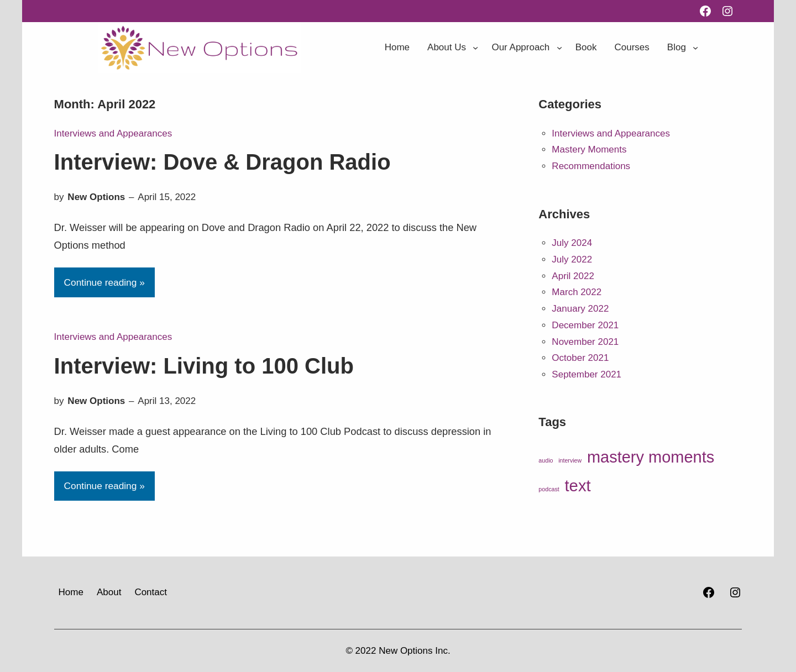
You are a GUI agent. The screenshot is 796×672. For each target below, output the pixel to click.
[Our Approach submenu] (559, 48)
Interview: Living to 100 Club (204, 366)
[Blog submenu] (695, 48)
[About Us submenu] (475, 48)
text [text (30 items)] (577, 485)
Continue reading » (104, 282)
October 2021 (580, 358)
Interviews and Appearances (113, 133)
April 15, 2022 (167, 197)
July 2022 (572, 259)
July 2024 (572, 243)
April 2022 (573, 276)
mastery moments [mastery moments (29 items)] (651, 457)
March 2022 (577, 292)
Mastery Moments (589, 149)
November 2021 (585, 342)
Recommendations (591, 166)
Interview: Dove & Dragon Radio (222, 162)
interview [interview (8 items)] (570, 460)
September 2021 (586, 374)
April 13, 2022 (167, 401)
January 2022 (580, 309)
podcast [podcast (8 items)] (549, 489)
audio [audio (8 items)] (546, 460)
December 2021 (585, 325)
